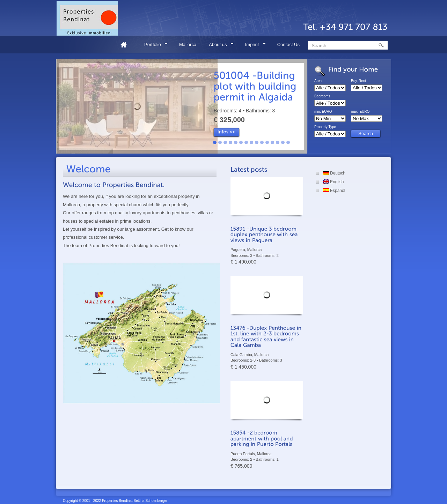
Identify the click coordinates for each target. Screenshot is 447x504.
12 (272, 142)
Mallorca (188, 45)
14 (283, 142)
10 (262, 142)
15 (288, 142)
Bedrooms (322, 96)
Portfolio (154, 46)
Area (318, 81)
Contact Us (288, 45)
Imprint (253, 46)
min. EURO (323, 112)
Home (126, 45)
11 (267, 142)
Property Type (325, 127)
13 (278, 142)
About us (219, 46)
